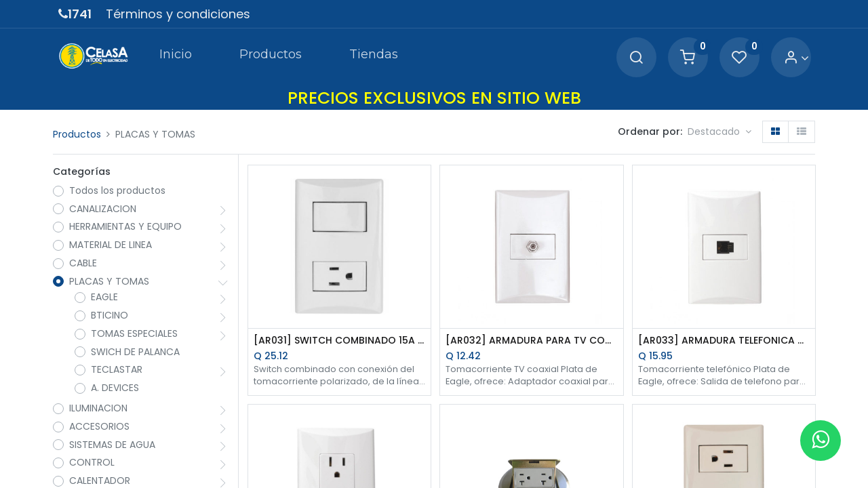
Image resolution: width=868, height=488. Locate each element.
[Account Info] (796, 58)
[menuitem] (175, 57)
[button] (719, 132)
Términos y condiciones (178, 14)
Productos (77, 134)
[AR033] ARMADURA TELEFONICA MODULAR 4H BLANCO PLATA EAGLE (724, 341)
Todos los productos (117, 191)
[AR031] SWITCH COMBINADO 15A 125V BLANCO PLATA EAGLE (339, 341)
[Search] (636, 58)
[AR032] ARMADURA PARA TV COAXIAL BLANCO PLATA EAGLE (531, 341)
